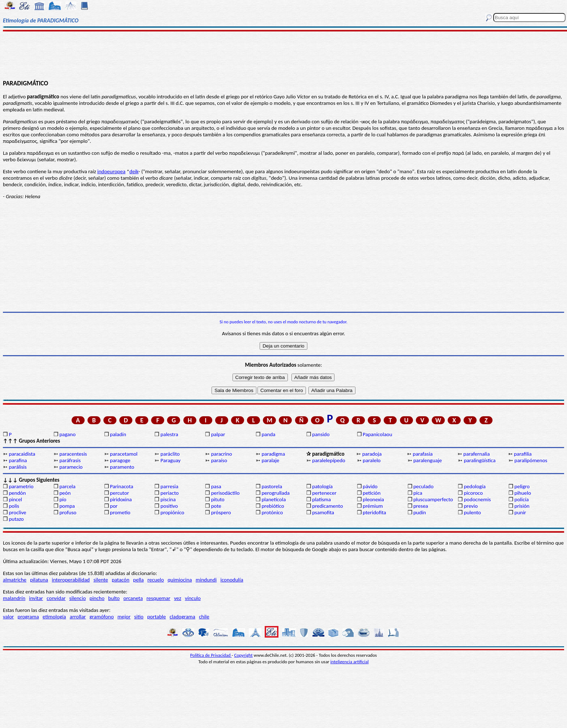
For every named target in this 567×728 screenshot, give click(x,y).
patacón (121, 580)
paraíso (219, 460)
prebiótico (273, 506)
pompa (67, 506)
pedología (475, 486)
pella (138, 580)
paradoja (372, 454)
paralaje (270, 460)
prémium (373, 506)
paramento (122, 467)
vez (178, 598)
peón (65, 493)
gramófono (102, 617)
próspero (221, 512)
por (114, 506)
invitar (36, 598)
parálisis (18, 467)
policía (522, 499)
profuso (68, 512)
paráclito (170, 454)
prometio (120, 512)
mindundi (206, 580)
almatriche (15, 580)
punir (520, 512)
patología (322, 486)
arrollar (78, 617)
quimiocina (180, 580)
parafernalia (476, 454)
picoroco (473, 493)
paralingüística (480, 460)
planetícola (274, 499)
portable (157, 617)
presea (421, 506)
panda (268, 434)
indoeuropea (111, 171)
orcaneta (133, 598)
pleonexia (373, 499)
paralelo (372, 460)
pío (63, 499)
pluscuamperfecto (433, 499)
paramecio (71, 467)
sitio (139, 617)
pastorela (272, 486)
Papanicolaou (378, 434)
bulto (114, 598)
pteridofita (374, 512)
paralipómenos (531, 460)
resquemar (158, 598)
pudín (420, 512)
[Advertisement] (283, 55)
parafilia (523, 454)
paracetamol (124, 454)
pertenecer (324, 493)
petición (372, 493)
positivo (169, 506)
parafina (18, 460)
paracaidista (22, 454)
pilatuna (39, 580)
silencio (78, 598)
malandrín (14, 598)
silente (101, 580)
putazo (16, 519)
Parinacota (122, 486)
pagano (67, 434)
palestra (169, 434)
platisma (321, 499)
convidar (56, 598)
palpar (218, 434)
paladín (118, 434)
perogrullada (276, 493)
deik (134, 171)
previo (471, 506)
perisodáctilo (225, 493)
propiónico (172, 512)
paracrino (222, 454)
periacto (170, 493)
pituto (218, 499)
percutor (120, 493)
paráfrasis (70, 460)
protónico (272, 512)
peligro (522, 486)
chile (204, 617)
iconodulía (232, 580)
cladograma (182, 617)
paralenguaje (428, 460)
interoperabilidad (71, 580)
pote (216, 506)
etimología (54, 617)
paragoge (120, 460)
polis (14, 506)
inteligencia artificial (350, 662)
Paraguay (170, 460)
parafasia (423, 454)
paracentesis (73, 454)
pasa (216, 486)
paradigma (273, 454)
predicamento (327, 506)
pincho (97, 598)
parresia (169, 486)
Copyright (244, 655)
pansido (321, 434)
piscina (168, 499)
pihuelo (523, 493)
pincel (15, 499)
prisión (522, 506)
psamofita (323, 512)
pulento (472, 512)
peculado (423, 486)
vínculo (193, 598)
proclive (17, 512)
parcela (67, 486)
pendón (17, 493)
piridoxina (121, 499)
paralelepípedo (329, 460)
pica (418, 493)
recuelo (156, 580)
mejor (124, 617)
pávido (370, 486)
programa (28, 617)
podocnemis (478, 499)
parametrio (21, 486)
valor (8, 617)
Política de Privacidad (211, 655)
